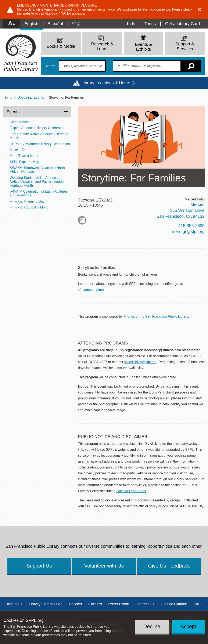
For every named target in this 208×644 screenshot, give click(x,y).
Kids (131, 24)
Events (13, 112)
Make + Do (18, 150)
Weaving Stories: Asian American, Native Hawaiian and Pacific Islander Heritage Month (37, 182)
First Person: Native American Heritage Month (39, 136)
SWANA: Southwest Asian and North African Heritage (37, 170)
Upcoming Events (31, 97)
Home (8, 97)
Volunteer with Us (104, 566)
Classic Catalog (174, 604)
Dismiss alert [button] (200, 10)
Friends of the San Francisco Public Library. (156, 317)
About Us (15, 604)
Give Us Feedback (169, 566)
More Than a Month (24, 156)
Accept (188, 626)
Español (55, 24)
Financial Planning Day (27, 201)
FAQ (197, 604)
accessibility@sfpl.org (140, 362)
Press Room (119, 604)
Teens (150, 24)
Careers (95, 604)
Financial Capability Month (30, 207)
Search (50, 66)
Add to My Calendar (82, 220)
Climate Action (21, 122)
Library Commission (46, 604)
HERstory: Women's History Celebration (40, 144)
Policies (75, 604)
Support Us (39, 566)
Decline (152, 626)
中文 (76, 24)
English (31, 24)
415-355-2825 (191, 226)
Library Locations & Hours (106, 83)
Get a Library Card (182, 24)
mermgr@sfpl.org (188, 231)
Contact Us (145, 604)
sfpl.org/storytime (91, 290)
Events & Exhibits (143, 47)
